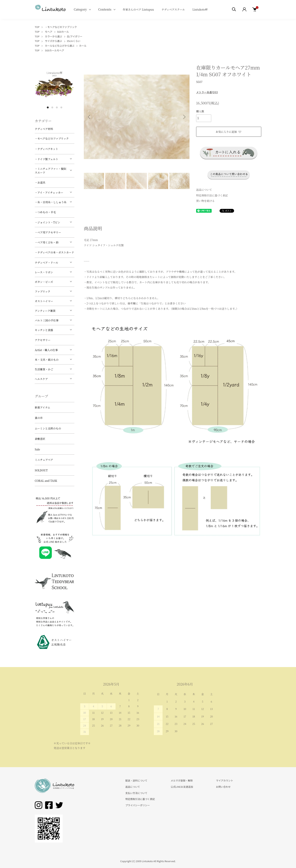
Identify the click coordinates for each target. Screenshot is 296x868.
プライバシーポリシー (138, 805)
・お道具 (40, 182)
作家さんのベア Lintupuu (138, 9)
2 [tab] (52, 107)
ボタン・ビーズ (44, 282)
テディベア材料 (44, 129)
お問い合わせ (223, 787)
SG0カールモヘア (55, 50)
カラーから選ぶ (54, 36)
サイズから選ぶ (54, 41)
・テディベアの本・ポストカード (54, 252)
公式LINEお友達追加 (182, 787)
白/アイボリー (75, 36)
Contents (105, 9)
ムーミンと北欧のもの (48, 428)
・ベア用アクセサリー (48, 232)
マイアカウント (225, 780)
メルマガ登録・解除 (182, 780)
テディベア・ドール (47, 263)
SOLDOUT (41, 470)
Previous (89, 117)
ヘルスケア (41, 379)
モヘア (49, 32)
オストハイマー (44, 301)
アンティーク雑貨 (45, 311)
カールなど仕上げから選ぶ (60, 46)
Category (80, 9)
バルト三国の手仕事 (47, 320)
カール (83, 46)
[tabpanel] (55, 84)
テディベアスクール (173, 9)
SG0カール (63, 32)
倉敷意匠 (40, 439)
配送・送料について (136, 780)
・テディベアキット (46, 149)
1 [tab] (48, 107)
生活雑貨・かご (44, 369)
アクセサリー (43, 340)
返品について (204, 190)
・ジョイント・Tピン (47, 222)
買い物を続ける (205, 201)
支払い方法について (136, 793)
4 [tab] (61, 107)
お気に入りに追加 (229, 132)
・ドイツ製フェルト (47, 159)
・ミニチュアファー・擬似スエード (50, 171)
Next (184, 117)
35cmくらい (74, 41)
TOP (37, 27)
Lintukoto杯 (200, 9)
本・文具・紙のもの (47, 360)
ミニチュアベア (44, 460)
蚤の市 (39, 418)
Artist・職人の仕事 (46, 350)
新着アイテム (42, 407)
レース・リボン (44, 272)
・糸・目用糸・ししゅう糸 (51, 202)
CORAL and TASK (46, 481)
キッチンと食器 (44, 330)
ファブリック (43, 291)
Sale (37, 449)
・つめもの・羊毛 (45, 212)
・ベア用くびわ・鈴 (47, 242)
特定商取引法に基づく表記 (212, 195)
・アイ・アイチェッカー (49, 192)
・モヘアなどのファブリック (61, 27)
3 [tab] (57, 107)
